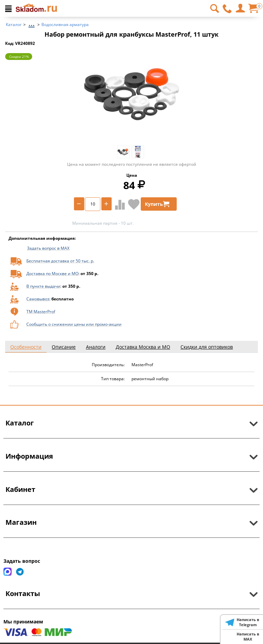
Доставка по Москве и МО (52, 274)
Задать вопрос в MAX (48, 248)
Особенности (26, 347)
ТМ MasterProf (41, 312)
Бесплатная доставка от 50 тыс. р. (60, 261)
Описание (64, 347)
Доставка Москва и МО (143, 347)
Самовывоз (38, 299)
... (32, 23)
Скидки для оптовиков (207, 347)
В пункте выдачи (43, 286)
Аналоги (96, 347)
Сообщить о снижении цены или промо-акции (74, 324)
